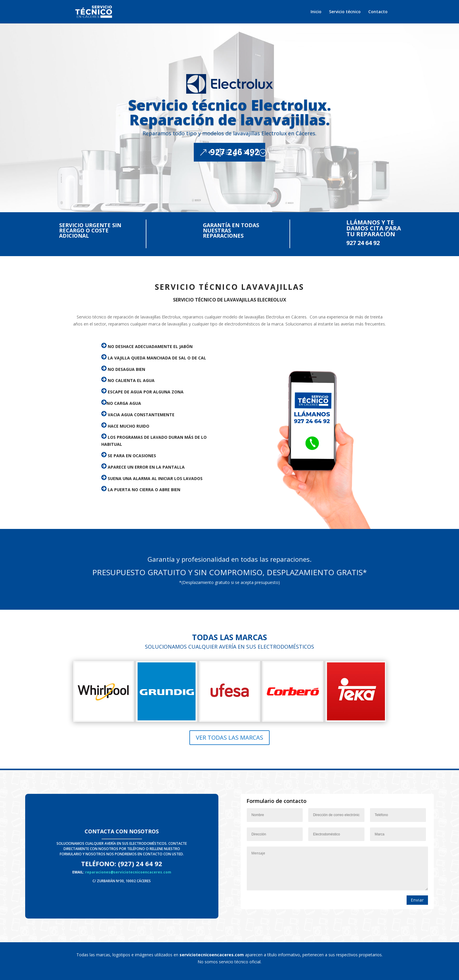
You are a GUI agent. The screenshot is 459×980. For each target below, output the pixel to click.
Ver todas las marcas (229, 737)
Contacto (378, 12)
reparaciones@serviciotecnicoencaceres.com (128, 872)
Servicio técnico (345, 12)
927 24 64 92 (363, 243)
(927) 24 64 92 (140, 864)
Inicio (316, 12)
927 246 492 (235, 170)
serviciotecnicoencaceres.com (212, 955)
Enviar (417, 900)
